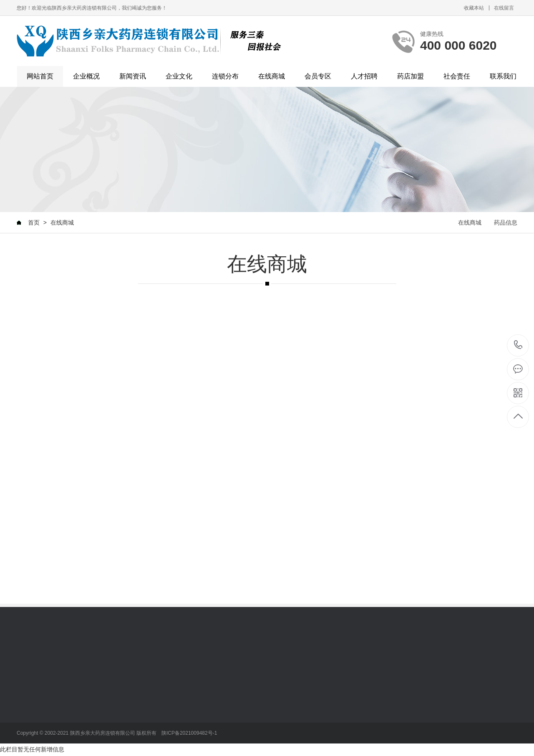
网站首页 (40, 76)
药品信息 (506, 223)
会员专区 (318, 76)
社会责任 (457, 76)
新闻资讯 (133, 76)
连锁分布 (225, 76)
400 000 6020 (518, 345)
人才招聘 (364, 76)
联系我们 (503, 76)
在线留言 (504, 8)
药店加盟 (411, 76)
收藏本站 (474, 8)
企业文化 (179, 76)
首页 (34, 223)
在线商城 (272, 76)
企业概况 (86, 76)
